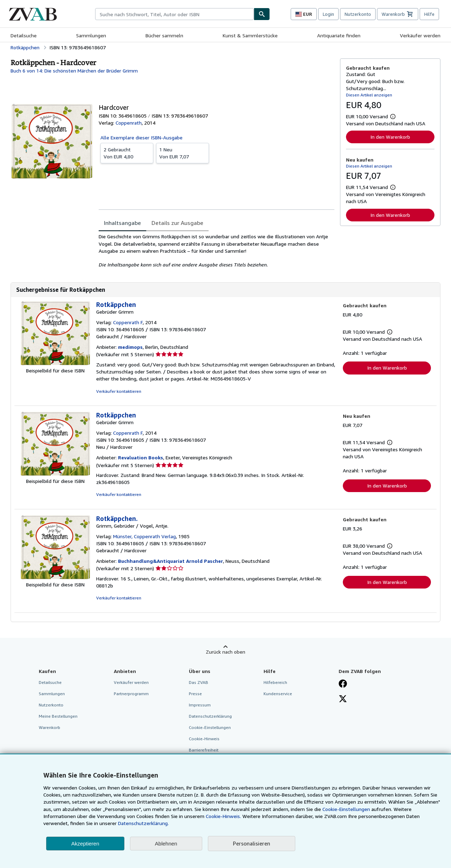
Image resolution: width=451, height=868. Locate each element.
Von (127, 153)
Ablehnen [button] (166, 844)
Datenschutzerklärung (210, 716)
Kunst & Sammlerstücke (250, 35)
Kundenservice (278, 694)
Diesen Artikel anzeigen (369, 95)
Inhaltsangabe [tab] (122, 223)
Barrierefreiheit (204, 750)
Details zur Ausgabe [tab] (177, 223)
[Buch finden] (262, 14)
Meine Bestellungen (58, 716)
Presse (195, 694)
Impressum (200, 705)
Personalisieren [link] (252, 843)
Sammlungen (91, 35)
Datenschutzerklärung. (143, 823)
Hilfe (429, 14)
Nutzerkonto (358, 14)
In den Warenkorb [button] (390, 137)
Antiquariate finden (339, 35)
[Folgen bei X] (343, 699)
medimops (130, 347)
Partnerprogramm (131, 694)
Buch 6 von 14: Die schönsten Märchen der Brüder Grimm (74, 71)
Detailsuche (24, 35)
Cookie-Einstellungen (346, 809)
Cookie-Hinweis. (223, 816)
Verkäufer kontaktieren (119, 391)
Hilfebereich (275, 682)
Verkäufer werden (420, 35)
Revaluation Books (141, 457)
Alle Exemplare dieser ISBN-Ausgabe (141, 137)
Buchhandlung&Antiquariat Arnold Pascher (171, 561)
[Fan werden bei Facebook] (343, 684)
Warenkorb (50, 727)
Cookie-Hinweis (204, 739)
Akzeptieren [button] (85, 844)
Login (328, 14)
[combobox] (174, 14)
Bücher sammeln (164, 35)
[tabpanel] (217, 251)
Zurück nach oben (225, 652)
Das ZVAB (199, 682)
